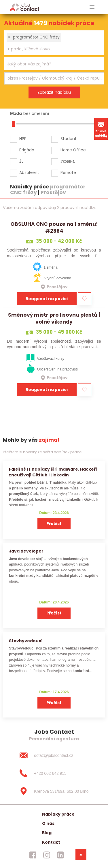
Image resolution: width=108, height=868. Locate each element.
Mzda (16, 113)
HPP (23, 139)
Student (69, 139)
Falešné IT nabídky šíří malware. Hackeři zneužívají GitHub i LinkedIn (53, 472)
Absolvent (29, 173)
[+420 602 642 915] (54, 773)
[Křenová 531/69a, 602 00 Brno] (54, 791)
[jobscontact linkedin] (60, 855)
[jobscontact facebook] (33, 855)
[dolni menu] (81, 854)
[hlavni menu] (92, 7)
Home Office (73, 150)
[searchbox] (51, 49)
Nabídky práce (58, 814)
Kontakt (51, 842)
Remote (68, 173)
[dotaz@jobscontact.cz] (54, 755)
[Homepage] (25, 7)
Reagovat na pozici (47, 299)
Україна (68, 161)
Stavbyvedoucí (26, 641)
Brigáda (27, 150)
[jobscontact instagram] (47, 855)
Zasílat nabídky (101, 129)
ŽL (21, 161)
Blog (47, 833)
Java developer (26, 551)
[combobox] (54, 43)
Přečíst (54, 524)
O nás (48, 823)
